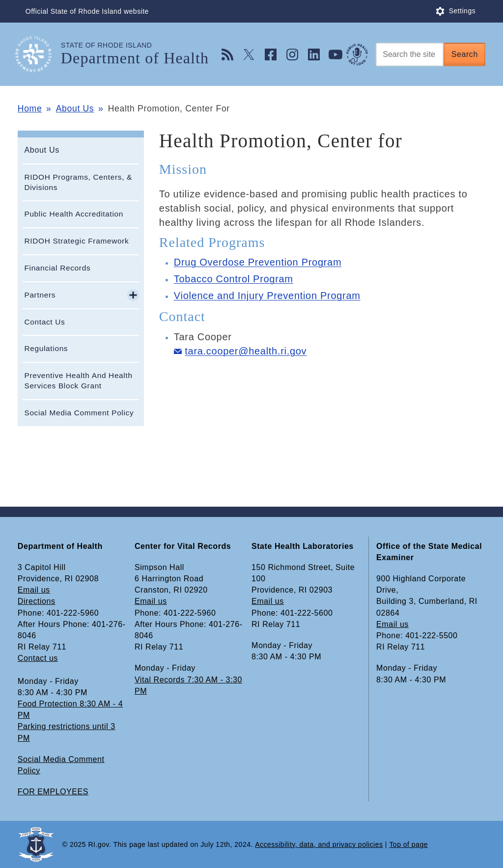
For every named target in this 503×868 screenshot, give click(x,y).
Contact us (38, 658)
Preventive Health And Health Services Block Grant (78, 380)
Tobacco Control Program (234, 279)
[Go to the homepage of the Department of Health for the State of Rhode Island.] (39, 54)
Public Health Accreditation (74, 214)
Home (30, 108)
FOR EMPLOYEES (53, 792)
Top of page (408, 844)
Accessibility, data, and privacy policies (319, 844)
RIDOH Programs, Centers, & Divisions (78, 182)
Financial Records (57, 268)
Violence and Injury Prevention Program (267, 296)
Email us (34, 590)
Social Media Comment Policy (79, 413)
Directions (37, 601)
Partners (40, 295)
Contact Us (44, 322)
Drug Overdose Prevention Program (258, 262)
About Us (75, 108)
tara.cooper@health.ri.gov (246, 351)
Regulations (46, 348)
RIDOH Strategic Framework (76, 241)
